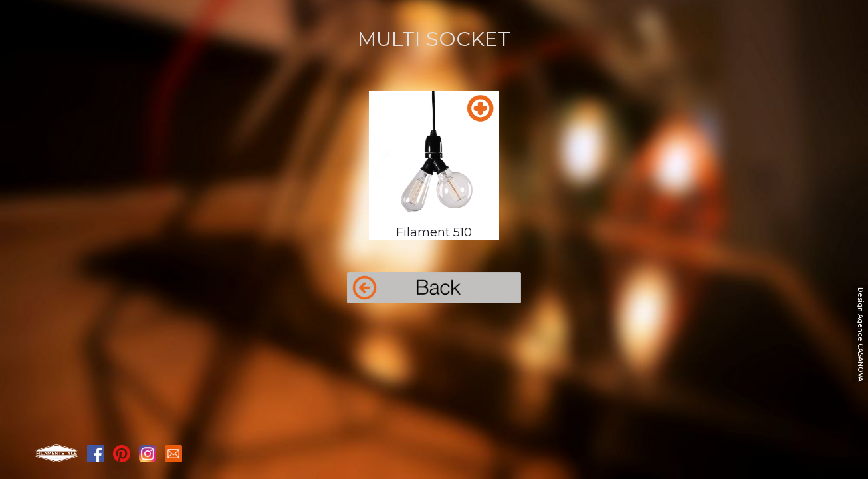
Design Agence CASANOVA (861, 334)
